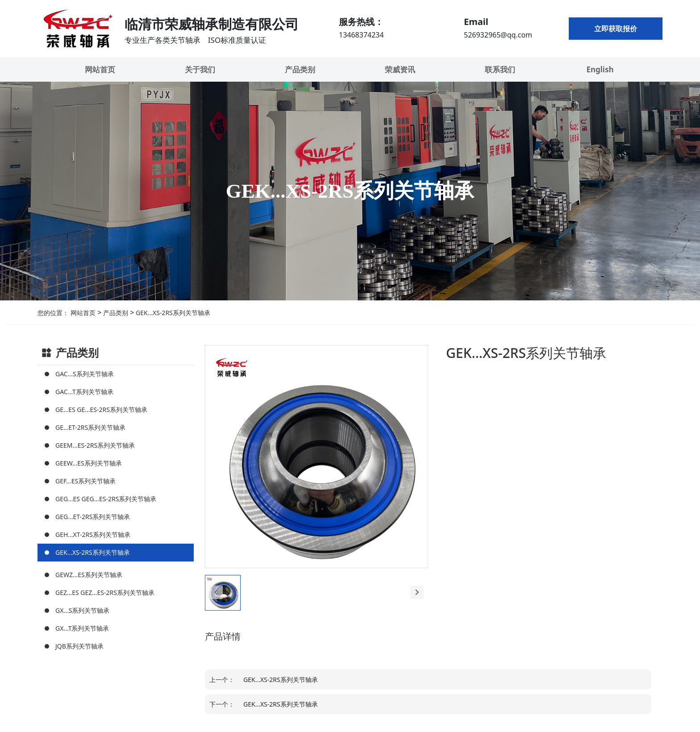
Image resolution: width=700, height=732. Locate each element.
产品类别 (300, 69)
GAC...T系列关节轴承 (84, 392)
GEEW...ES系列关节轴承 (89, 463)
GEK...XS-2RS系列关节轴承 (172, 313)
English (600, 69)
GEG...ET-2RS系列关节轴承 (93, 517)
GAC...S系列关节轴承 (85, 374)
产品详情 (223, 636)
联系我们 (500, 69)
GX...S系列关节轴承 (82, 610)
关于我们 (200, 69)
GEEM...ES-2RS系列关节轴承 (95, 445)
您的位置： (53, 313)
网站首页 (100, 69)
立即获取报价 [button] (616, 29)
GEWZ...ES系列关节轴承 (89, 575)
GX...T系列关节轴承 (82, 628)
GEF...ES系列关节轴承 (85, 481)
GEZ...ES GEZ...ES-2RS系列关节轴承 (105, 593)
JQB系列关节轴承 (79, 646)
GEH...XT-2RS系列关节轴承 (93, 534)
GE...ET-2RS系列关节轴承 (90, 427)
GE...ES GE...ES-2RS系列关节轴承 (101, 410)
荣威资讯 (400, 69)
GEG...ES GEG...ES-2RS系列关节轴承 (106, 499)
